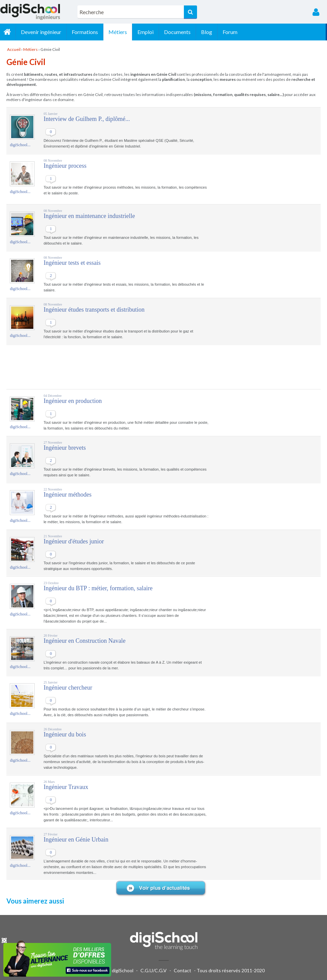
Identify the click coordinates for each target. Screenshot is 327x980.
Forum (231, 32)
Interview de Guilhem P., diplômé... (87, 119)
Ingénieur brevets (64, 448)
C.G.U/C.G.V (154, 970)
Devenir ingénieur (42, 32)
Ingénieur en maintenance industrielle (89, 216)
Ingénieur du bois (65, 734)
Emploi (147, 32)
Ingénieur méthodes (67, 495)
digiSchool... (20, 145)
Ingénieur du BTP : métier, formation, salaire (98, 588)
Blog (208, 32)
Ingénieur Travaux (66, 787)
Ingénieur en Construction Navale (84, 641)
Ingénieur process (65, 166)
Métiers (119, 32)
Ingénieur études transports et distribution (94, 310)
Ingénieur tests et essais (72, 263)
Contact (183, 970)
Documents (179, 32)
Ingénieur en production (73, 401)
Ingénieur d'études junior (74, 541)
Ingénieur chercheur (68, 688)
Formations (86, 32)
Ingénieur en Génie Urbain (76, 840)
